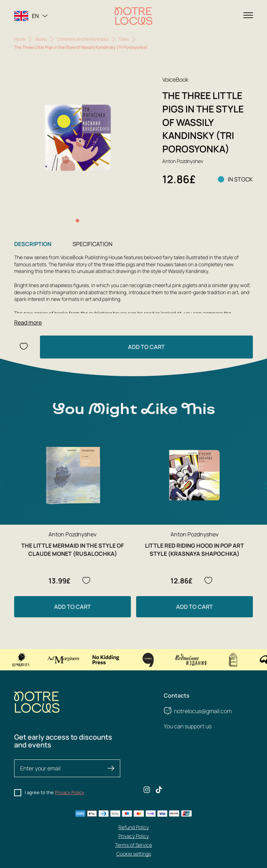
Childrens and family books (83, 39)
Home (20, 39)
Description (33, 244)
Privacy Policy (69, 792)
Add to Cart (146, 347)
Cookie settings (134, 854)
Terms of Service (133, 845)
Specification (92, 244)
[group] (78, 138)
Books (41, 39)
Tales (124, 39)
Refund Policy (134, 827)
